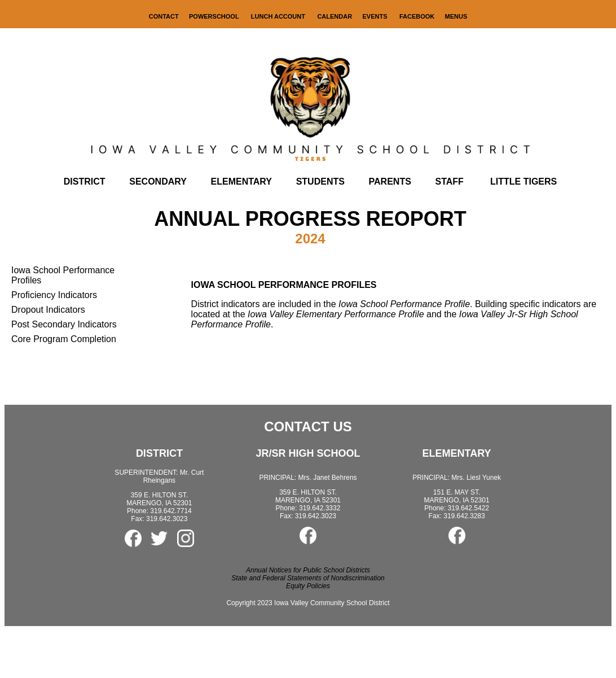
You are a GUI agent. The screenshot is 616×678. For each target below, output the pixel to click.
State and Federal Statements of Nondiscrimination (308, 578)
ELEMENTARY (241, 181)
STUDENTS (320, 181)
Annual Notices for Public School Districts (308, 570)
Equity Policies (308, 586)
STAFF (450, 181)
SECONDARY (158, 181)
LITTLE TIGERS (523, 181)
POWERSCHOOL (215, 16)
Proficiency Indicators (54, 295)
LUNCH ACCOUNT (279, 16)
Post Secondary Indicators (64, 324)
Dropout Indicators (48, 310)
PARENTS (390, 181)
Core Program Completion (64, 339)
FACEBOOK (417, 16)
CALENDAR (335, 16)
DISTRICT (85, 181)
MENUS (456, 16)
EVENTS (375, 16)
